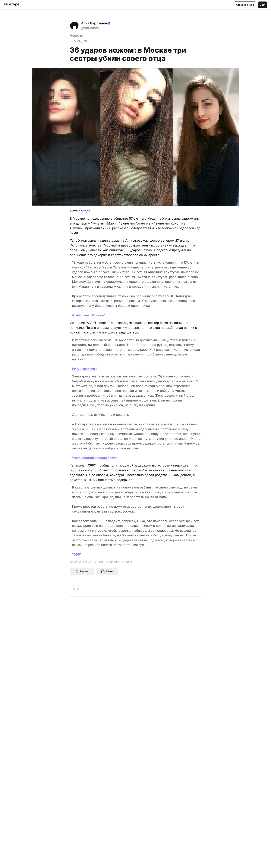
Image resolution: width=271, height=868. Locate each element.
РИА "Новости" (84, 369)
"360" (77, 554)
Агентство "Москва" (89, 315)
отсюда (84, 211)
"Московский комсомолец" (94, 458)
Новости (76, 36)
